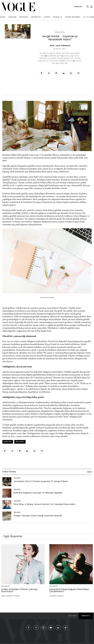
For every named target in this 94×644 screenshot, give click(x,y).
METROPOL (36, 17)
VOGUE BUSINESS (73, 17)
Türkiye (86, 616)
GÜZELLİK (13, 17)
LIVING (47, 17)
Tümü (89, 472)
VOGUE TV (57, 17)
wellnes (20, 442)
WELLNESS (60, 32)
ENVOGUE (24, 17)
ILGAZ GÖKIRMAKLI (63, 46)
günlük (8, 442)
